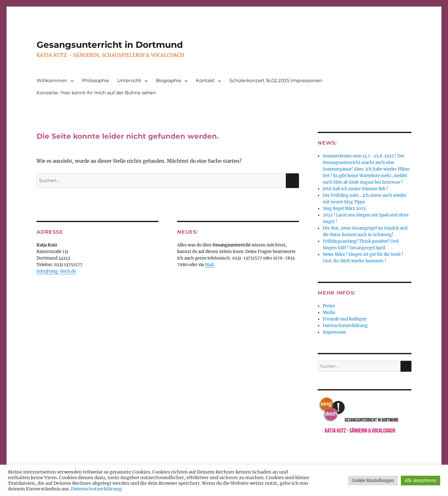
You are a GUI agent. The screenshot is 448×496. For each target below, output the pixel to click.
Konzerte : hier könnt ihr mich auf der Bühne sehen (96, 93)
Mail (209, 265)
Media (329, 312)
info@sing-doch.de (56, 271)
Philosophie (95, 80)
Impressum (334, 332)
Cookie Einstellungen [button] (373, 481)
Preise (329, 306)
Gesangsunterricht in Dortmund (110, 45)
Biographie (169, 80)
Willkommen (52, 80)
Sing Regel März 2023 (344, 208)
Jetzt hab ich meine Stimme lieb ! (355, 189)
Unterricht (129, 80)
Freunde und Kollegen (345, 319)
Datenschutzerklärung (345, 326)
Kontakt (205, 80)
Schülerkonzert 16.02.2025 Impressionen (276, 80)
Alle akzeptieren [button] (421, 481)
